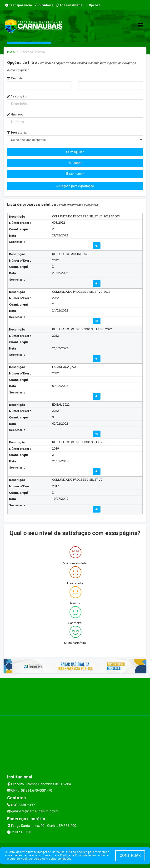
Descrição (17, 96)
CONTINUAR (130, 856)
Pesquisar (75, 152)
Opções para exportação (75, 186)
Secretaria (17, 132)
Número (15, 114)
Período (15, 78)
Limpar (75, 163)
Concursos (75, 174)
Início (11, 52)
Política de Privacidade (75, 855)
